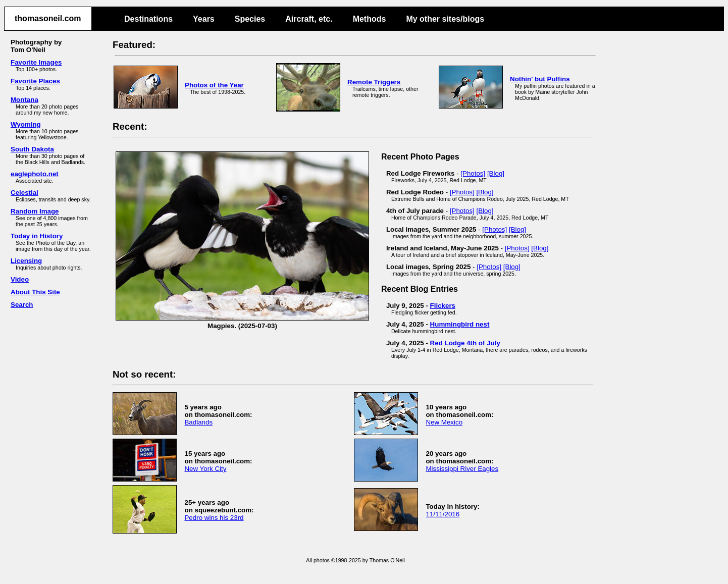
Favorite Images (36, 62)
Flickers (443, 306)
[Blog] (496, 173)
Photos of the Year (214, 85)
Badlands (198, 422)
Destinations (148, 19)
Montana (24, 100)
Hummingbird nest (460, 324)
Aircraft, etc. (309, 19)
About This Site (35, 292)
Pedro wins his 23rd (214, 518)
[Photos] (473, 173)
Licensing (26, 261)
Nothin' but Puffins (540, 79)
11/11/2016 (443, 514)
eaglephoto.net (35, 174)
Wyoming (26, 124)
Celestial (24, 193)
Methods (370, 19)
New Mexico (444, 422)
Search (22, 305)
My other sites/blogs (445, 19)
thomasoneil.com (48, 18)
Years (204, 19)
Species (250, 19)
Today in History (37, 236)
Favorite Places (35, 81)
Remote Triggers (374, 82)
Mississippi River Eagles (462, 469)
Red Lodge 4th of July (465, 343)
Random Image (35, 211)
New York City (205, 469)
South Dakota (32, 149)
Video (20, 279)
